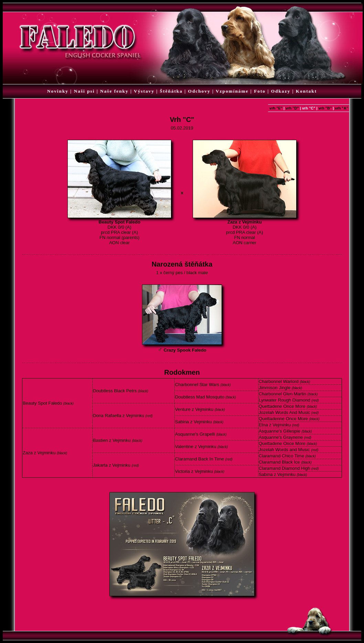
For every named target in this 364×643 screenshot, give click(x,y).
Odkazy (281, 91)
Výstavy (144, 91)
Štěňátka (171, 91)
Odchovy (199, 91)
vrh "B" (325, 108)
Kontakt (306, 91)
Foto (260, 91)
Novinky (58, 91)
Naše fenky (114, 91)
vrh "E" (276, 108)
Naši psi (84, 91)
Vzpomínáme (232, 91)
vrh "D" (292, 108)
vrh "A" (341, 108)
